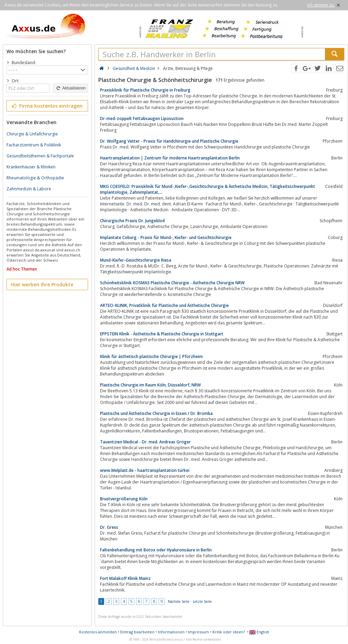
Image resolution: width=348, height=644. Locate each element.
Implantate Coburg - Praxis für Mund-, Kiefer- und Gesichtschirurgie (166, 237)
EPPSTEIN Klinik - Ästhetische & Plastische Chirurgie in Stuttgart (162, 334)
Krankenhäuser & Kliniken (31, 167)
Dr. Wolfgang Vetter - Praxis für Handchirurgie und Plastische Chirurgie (169, 141)
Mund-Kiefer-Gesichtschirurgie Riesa (136, 260)
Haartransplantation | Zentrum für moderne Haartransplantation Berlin (170, 158)
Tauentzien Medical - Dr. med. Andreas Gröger (145, 442)
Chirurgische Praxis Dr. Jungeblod (132, 221)
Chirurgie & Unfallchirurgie (32, 134)
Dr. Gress (109, 527)
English (259, 632)
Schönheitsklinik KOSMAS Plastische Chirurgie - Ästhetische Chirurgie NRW (172, 283)
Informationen (171, 632)
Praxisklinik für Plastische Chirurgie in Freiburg (145, 90)
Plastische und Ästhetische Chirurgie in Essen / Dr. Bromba (156, 413)
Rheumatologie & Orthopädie (35, 178)
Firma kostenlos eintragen (47, 106)
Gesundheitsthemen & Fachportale (40, 156)
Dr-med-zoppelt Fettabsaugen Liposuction (142, 118)
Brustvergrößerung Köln (124, 499)
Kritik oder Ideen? (229, 632)
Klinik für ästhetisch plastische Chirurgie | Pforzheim (151, 356)
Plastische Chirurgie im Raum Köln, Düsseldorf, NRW (150, 385)
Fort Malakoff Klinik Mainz (125, 578)
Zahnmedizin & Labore (29, 189)
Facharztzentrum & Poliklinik (34, 145)
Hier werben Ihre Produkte (42, 284)
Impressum (198, 632)
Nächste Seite (179, 601)
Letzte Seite (202, 601)
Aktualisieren (71, 88)
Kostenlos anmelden (98, 632)
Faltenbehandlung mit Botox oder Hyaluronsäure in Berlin (156, 550)
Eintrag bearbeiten (137, 632)
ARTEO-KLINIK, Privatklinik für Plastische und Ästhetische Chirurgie (164, 305)
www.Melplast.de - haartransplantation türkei (145, 470)
